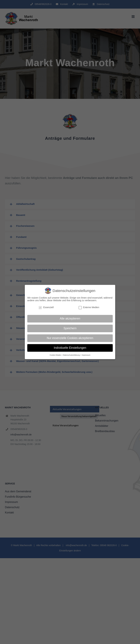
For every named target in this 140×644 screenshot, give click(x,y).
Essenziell (46, 307)
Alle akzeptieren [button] (70, 319)
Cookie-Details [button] (55, 355)
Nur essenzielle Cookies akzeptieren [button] (70, 338)
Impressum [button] (86, 355)
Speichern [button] (70, 328)
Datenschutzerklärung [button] (72, 355)
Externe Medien (89, 307)
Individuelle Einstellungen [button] (70, 348)
